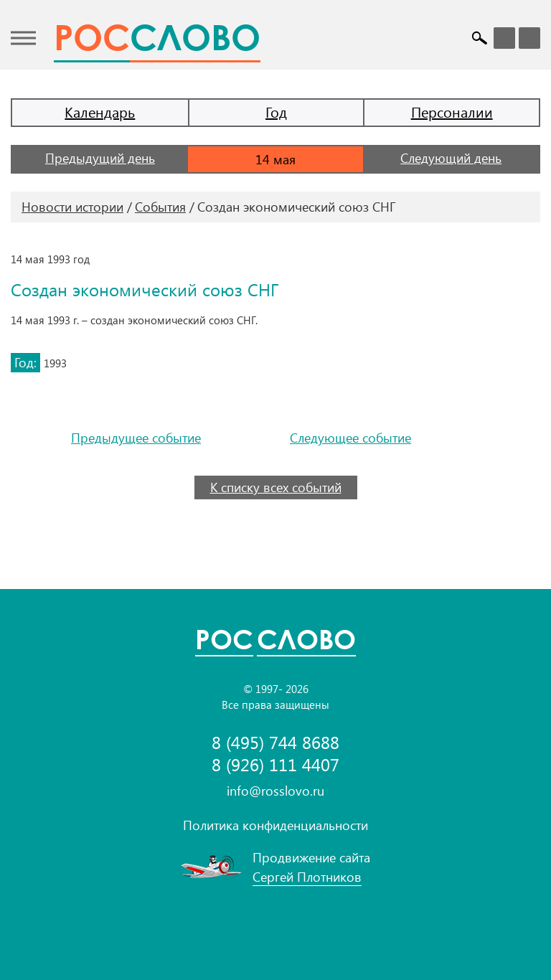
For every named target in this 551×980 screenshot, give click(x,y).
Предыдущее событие (136, 438)
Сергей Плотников (307, 877)
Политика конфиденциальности (275, 825)
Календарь (100, 112)
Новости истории (72, 207)
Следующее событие (350, 438)
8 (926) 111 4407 (275, 764)
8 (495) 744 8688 (275, 742)
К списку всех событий (276, 487)
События (160, 207)
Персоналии (452, 112)
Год (276, 112)
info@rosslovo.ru (275, 791)
